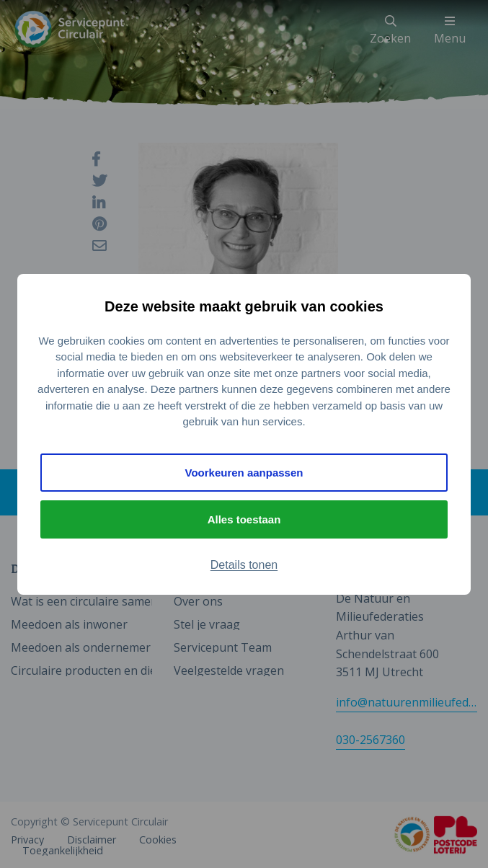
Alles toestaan (244, 519)
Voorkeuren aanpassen (244, 473)
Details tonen (244, 565)
